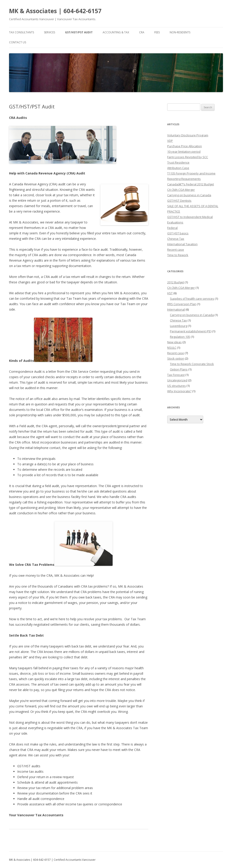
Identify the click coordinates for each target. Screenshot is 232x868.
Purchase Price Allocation (185, 146)
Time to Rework (178, 255)
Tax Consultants (22, 32)
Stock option (176, 358)
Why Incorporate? (179, 391)
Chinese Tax (176, 239)
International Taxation (182, 244)
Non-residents (180, 32)
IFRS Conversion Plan (182, 304)
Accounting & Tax (116, 32)
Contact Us (18, 42)
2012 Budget (176, 282)
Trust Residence (178, 162)
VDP (170, 141)
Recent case (176, 250)
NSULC (172, 348)
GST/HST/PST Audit (79, 32)
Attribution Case (178, 168)
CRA (142, 32)
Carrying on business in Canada (189, 195)
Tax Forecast (176, 375)
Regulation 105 (180, 337)
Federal (172, 228)
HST (170, 293)
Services (50, 32)
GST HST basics (178, 233)
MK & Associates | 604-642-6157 (55, 11)
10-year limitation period (184, 152)
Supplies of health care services (192, 299)
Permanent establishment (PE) (191, 331)
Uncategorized (177, 380)
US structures (176, 386)
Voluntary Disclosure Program (188, 135)
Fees (157, 32)
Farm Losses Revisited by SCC (188, 157)
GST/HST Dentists (179, 201)
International (176, 309)
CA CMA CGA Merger (181, 190)
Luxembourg (179, 326)
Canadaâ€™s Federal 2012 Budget (191, 184)
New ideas (174, 342)
